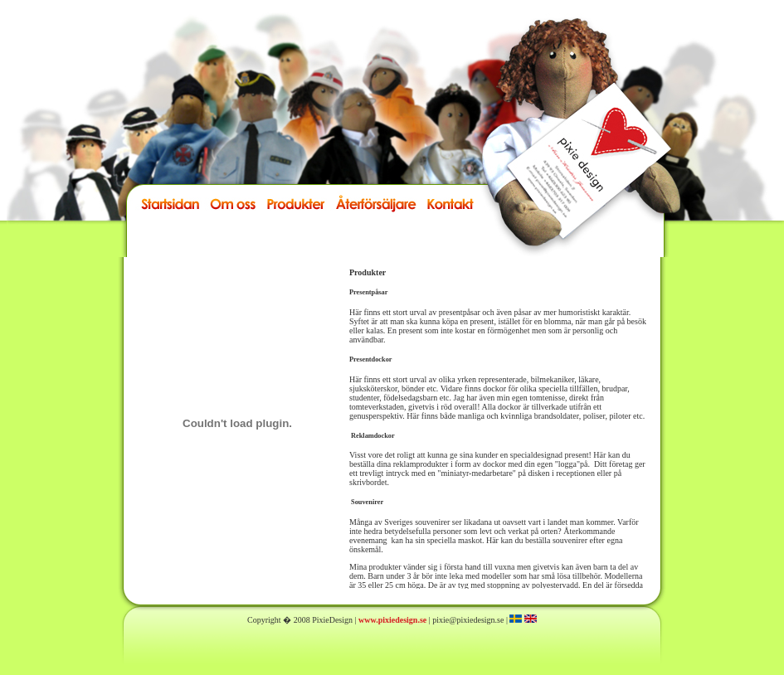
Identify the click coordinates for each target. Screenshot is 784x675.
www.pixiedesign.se (392, 620)
